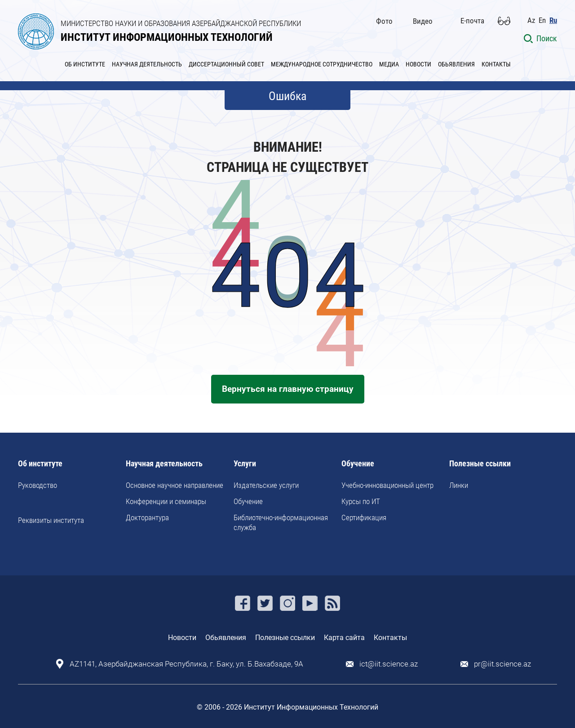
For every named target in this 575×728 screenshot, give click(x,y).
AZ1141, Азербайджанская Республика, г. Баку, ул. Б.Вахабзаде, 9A (186, 664)
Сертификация (364, 517)
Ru (553, 20)
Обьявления (226, 638)
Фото (384, 21)
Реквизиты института (51, 520)
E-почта (472, 21)
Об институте (40, 464)
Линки (459, 485)
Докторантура (147, 517)
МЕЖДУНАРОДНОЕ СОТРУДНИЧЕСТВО (322, 64)
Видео (423, 21)
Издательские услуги (266, 485)
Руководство (38, 485)
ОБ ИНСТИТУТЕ (85, 64)
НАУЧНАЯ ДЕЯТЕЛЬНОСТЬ (147, 64)
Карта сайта (344, 638)
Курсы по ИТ (361, 501)
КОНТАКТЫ (496, 64)
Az (531, 20)
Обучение (248, 501)
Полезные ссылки (480, 464)
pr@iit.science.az (502, 664)
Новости (182, 638)
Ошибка (287, 96)
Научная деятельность (164, 464)
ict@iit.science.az (389, 664)
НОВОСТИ (418, 64)
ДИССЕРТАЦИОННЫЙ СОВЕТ (226, 64)
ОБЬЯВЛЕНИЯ (456, 64)
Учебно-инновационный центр (387, 485)
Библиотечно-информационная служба (281, 522)
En (542, 20)
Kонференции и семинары (166, 501)
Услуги (245, 464)
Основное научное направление (175, 485)
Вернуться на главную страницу (288, 389)
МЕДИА (389, 64)
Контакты (390, 638)
